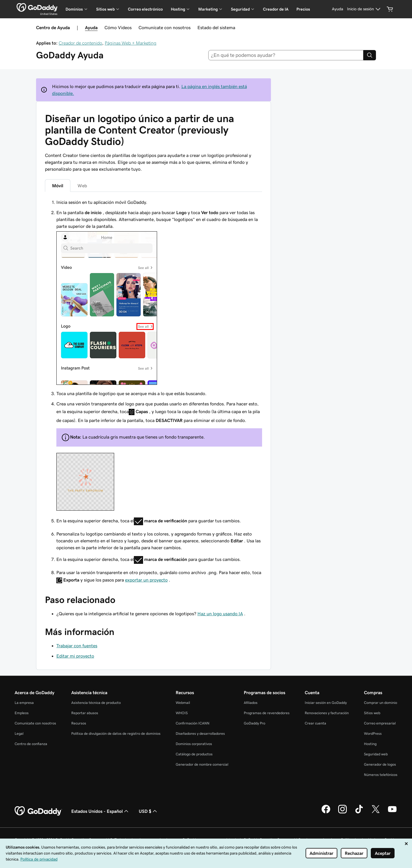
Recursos (79, 723)
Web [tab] (82, 186)
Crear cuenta (315, 723)
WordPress (373, 733)
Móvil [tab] (58, 186)
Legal (19, 733)
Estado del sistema (216, 27)
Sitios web (372, 713)
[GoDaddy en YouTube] (392, 813)
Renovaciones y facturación (327, 713)
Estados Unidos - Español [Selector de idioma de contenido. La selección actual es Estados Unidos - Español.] (100, 811)
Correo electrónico (145, 9)
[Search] (370, 55)
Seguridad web (376, 754)
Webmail (183, 703)
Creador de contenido (80, 43)
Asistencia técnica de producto (96, 703)
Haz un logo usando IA (220, 614)
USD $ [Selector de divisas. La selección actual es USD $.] (148, 811)
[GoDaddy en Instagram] (342, 813)
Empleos (22, 713)
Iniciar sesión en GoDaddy (326, 703)
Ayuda (91, 27)
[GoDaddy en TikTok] (359, 813)
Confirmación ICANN (193, 723)
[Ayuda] (337, 9)
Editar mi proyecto (75, 656)
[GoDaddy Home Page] (38, 811)
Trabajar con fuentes (77, 646)
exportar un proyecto (146, 580)
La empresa (24, 703)
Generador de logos (380, 764)
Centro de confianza (31, 744)
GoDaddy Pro (254, 723)
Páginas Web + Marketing (131, 43)
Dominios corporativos (194, 744)
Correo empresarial (380, 723)
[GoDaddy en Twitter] (376, 813)
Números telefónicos (381, 775)
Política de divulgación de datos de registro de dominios (116, 733)
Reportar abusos (85, 713)
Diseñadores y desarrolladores (200, 733)
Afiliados (251, 703)
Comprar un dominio (381, 703)
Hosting (370, 744)
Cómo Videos (118, 27)
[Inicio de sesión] (365, 9)
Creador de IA (276, 9)
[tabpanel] (153, 392)
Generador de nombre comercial (202, 764)
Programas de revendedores (267, 713)
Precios (303, 9)
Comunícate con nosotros (165, 27)
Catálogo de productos (194, 754)
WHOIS (182, 713)
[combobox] (286, 55)
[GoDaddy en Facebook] (326, 813)
